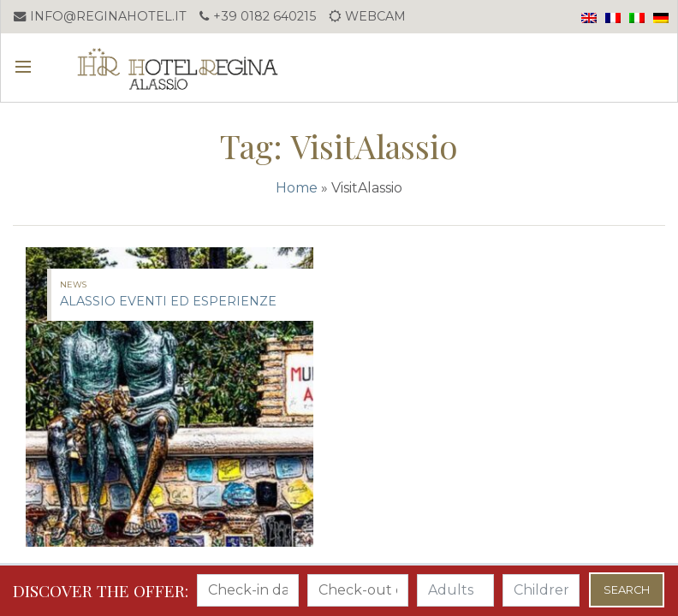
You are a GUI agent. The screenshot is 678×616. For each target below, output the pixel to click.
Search (627, 590)
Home (297, 188)
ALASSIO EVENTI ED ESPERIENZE (168, 301)
